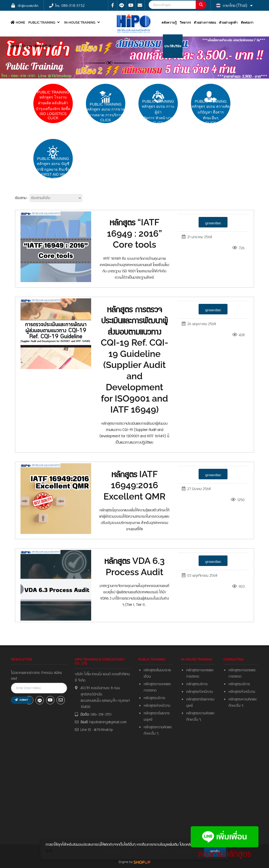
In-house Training (83, 22)
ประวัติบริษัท (173, 46)
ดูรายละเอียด (213, 223)
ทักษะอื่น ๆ (151, 734)
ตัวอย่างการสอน (205, 23)
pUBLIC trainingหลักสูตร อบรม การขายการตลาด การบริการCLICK (106, 112)
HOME (17, 22)
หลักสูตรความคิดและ (158, 727)
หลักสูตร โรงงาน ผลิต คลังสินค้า (31, 46)
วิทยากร (185, 23)
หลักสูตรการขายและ (157, 684)
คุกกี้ (49, 851)
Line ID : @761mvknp (97, 730)
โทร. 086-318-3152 (70, 5)
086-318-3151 (101, 715)
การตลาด (150, 690)
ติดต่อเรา (247, 23)
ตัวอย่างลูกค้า (228, 23)
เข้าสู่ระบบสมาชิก (28, 5)
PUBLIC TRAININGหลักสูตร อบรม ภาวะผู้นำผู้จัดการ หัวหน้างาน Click (158, 112)
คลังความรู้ (169, 23)
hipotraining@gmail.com (108, 722)
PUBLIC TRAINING (45, 22)
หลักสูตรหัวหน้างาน (157, 706)
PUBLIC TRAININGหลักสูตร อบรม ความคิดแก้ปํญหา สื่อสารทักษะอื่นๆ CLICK (211, 112)
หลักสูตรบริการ (154, 698)
